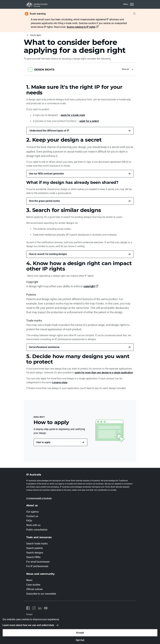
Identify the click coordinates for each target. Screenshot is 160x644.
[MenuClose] (129, 4)
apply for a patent (89, 121)
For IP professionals (37, 566)
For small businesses (38, 562)
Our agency (32, 512)
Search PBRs (33, 557)
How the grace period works (44, 201)
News (29, 580)
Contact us (32, 516)
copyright (89, 286)
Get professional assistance (44, 347)
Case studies (33, 585)
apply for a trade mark (73, 115)
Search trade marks (37, 544)
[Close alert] (133, 13)
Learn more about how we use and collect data (28, 625)
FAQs (29, 521)
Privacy (29, 614)
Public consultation (37, 530)
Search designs (35, 553)
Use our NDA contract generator (46, 174)
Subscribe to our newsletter (41, 594)
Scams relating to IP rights (81, 27)
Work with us (33, 525)
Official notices (34, 589)
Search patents (35, 548)
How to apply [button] (43, 442)
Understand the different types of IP (49, 131)
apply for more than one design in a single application (104, 373)
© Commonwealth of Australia (39, 498)
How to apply (35, 35)
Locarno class (60, 382)
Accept (80, 633)
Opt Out (80, 640)
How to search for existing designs (48, 254)
